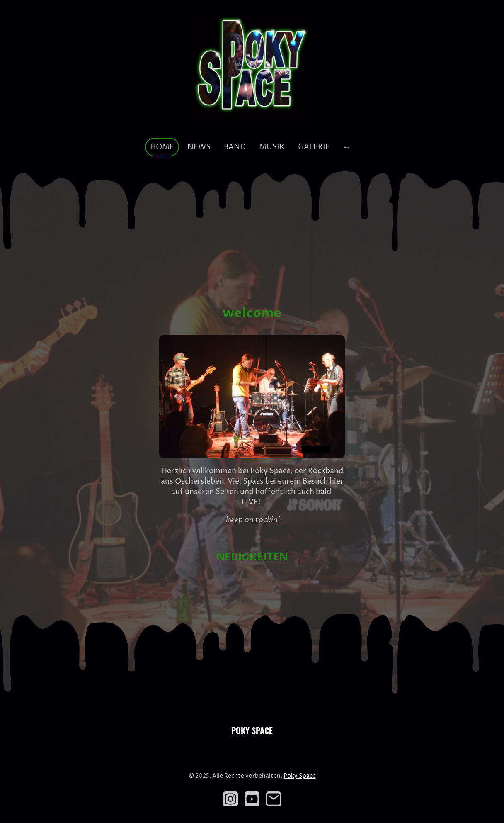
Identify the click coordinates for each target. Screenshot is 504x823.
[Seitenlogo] (252, 69)
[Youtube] (252, 799)
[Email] (274, 799)
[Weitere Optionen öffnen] (347, 147)
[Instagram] (230, 799)
